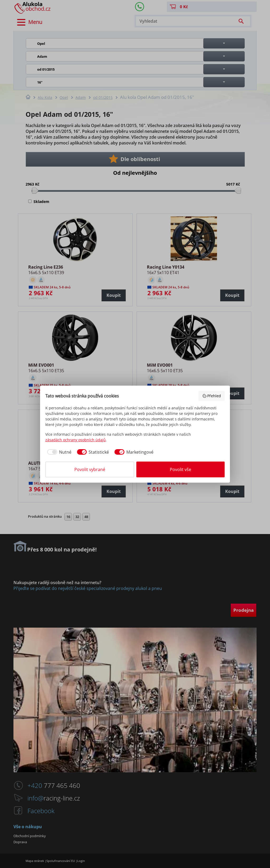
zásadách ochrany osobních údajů (76, 440)
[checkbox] (58, 452)
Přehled (212, 396)
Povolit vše (180, 469)
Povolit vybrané (90, 469)
